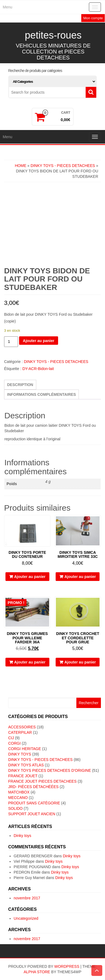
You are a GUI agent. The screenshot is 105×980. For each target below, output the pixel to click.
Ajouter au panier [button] (30, 577)
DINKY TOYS (20, 754)
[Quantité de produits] (11, 342)
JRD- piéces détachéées (33, 787)
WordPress (67, 966)
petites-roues (53, 35)
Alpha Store (37, 972)
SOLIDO (15, 808)
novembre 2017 (27, 898)
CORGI (14, 743)
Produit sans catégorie (34, 803)
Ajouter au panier (39, 341)
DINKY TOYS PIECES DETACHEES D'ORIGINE (50, 770)
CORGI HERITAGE (25, 749)
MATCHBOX (19, 792)
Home (20, 166)
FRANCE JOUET (23, 776)
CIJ (11, 738)
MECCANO (18, 798)
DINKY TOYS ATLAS (26, 765)
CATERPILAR (20, 732)
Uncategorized (26, 918)
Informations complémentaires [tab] (41, 394)
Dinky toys (22, 836)
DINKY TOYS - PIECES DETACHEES (63, 166)
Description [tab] (20, 385)
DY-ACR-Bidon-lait (38, 369)
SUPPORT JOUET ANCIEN (32, 814)
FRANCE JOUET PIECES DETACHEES (42, 781)
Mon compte (93, 18)
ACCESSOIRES (22, 727)
